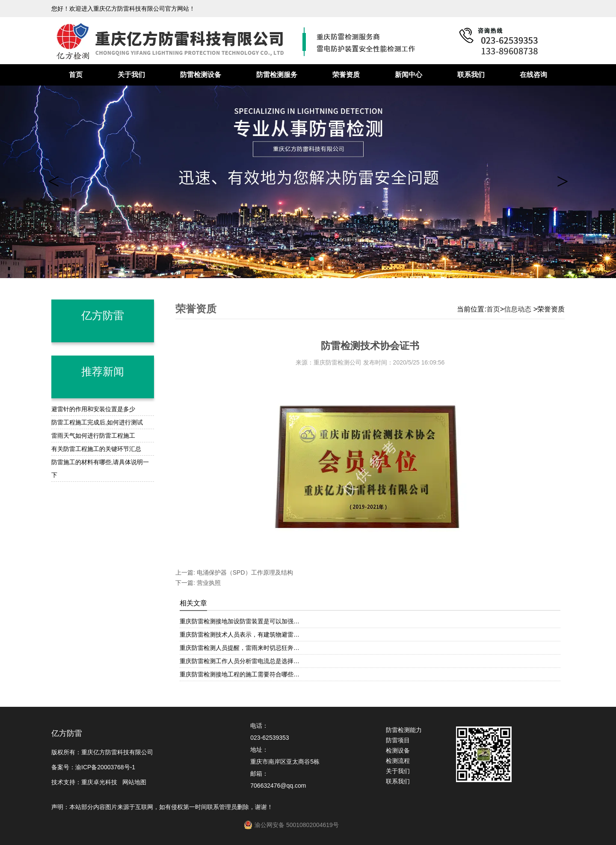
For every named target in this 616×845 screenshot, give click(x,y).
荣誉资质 (346, 75)
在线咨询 (533, 75)
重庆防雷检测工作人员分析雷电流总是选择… (240, 661)
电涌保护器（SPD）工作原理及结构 (244, 572)
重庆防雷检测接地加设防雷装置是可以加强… (240, 621)
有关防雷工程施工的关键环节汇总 (96, 449)
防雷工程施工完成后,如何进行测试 (97, 422)
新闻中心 (409, 75)
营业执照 (208, 583)
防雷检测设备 (201, 75)
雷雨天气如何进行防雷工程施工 (93, 436)
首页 (76, 75)
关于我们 (131, 75)
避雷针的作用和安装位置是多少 (93, 409)
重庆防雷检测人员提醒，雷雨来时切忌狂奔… (240, 648)
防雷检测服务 (277, 75)
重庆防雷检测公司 (338, 362)
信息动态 (518, 309)
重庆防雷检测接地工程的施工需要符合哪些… (240, 674)
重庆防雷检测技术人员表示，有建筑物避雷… (240, 634)
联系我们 (471, 75)
